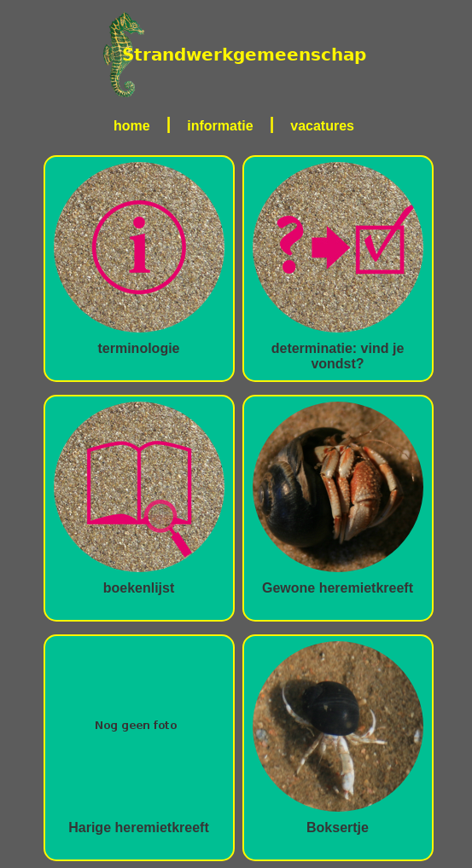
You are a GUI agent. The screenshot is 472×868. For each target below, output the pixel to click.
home (132, 126)
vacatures (322, 126)
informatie (220, 126)
